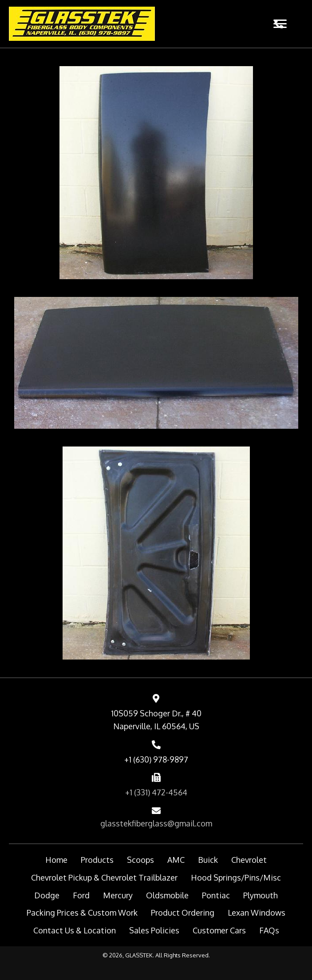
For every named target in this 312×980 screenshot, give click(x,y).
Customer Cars (219, 930)
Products (97, 860)
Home (56, 860)
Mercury (118, 895)
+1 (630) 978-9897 (156, 759)
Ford (81, 895)
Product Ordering (183, 913)
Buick (208, 860)
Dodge (47, 895)
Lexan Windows (257, 913)
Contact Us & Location (75, 930)
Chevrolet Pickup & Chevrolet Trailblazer (104, 877)
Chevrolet (249, 860)
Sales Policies (154, 930)
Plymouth (261, 895)
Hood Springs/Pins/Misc (236, 877)
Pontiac (216, 895)
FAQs (269, 930)
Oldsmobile (167, 895)
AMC (176, 860)
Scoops (140, 860)
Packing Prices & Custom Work (82, 913)
